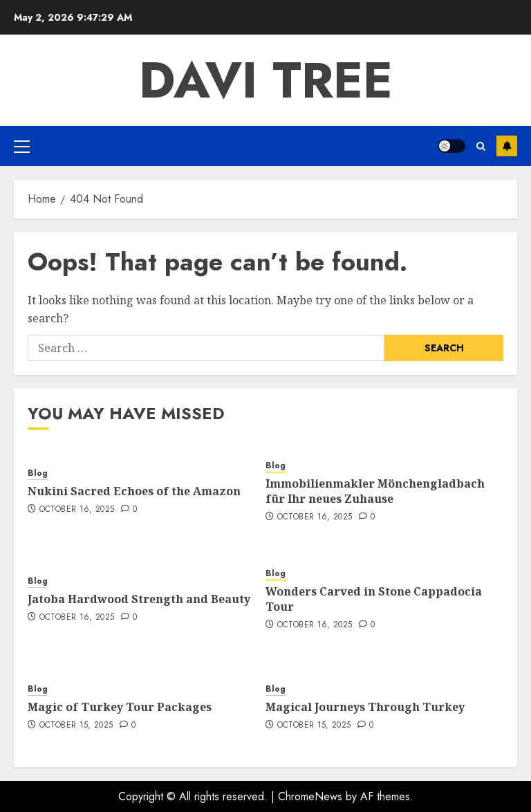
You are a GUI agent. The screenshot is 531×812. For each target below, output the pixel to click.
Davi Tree (266, 80)
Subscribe (507, 146)
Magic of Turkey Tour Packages (120, 707)
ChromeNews (310, 796)
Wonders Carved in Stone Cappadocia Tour (374, 599)
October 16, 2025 (77, 510)
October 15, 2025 (76, 726)
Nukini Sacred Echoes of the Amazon (134, 491)
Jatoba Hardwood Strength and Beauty (139, 599)
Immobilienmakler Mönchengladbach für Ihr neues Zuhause (375, 491)
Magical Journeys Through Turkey (365, 707)
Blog (38, 473)
